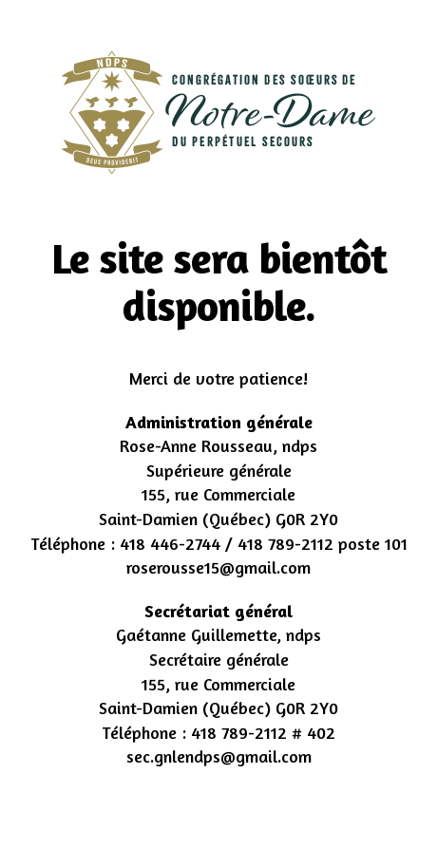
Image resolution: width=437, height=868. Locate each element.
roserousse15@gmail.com (218, 567)
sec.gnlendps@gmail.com (219, 756)
